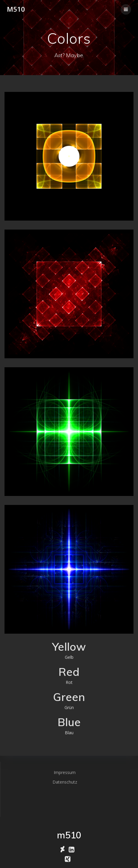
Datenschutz (65, 782)
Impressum (65, 772)
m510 (16, 9)
